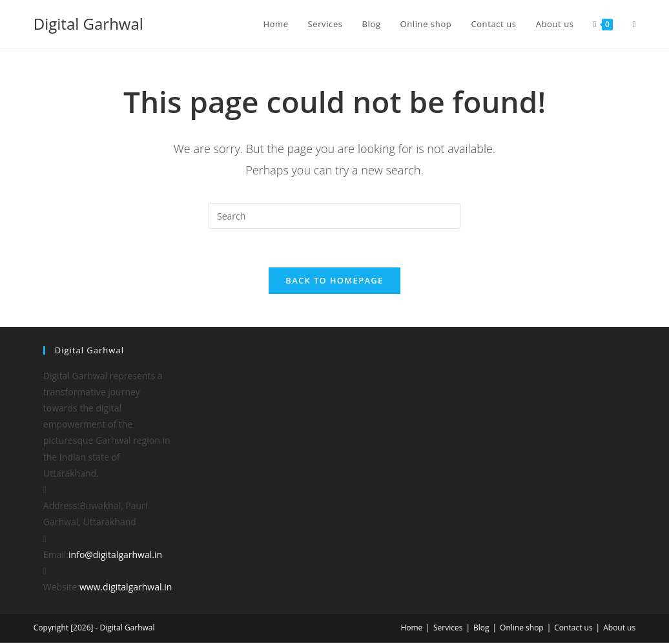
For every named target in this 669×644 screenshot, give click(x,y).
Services (448, 629)
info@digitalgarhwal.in (115, 555)
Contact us (573, 629)
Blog (481, 629)
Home (411, 629)
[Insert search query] (334, 216)
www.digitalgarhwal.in (126, 588)
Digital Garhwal (88, 24)
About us (619, 629)
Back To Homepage (334, 281)
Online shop (522, 629)
